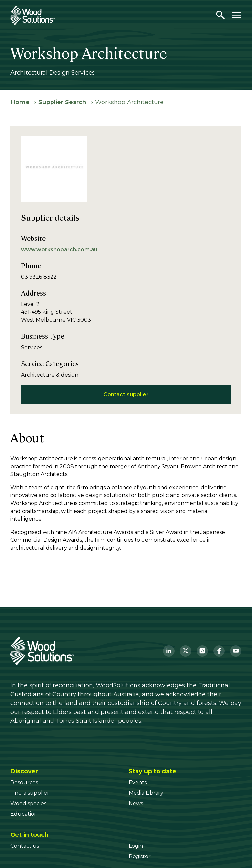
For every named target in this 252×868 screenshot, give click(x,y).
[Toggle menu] (236, 15)
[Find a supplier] (30, 793)
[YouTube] (236, 651)
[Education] (24, 814)
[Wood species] (28, 803)
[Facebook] (219, 651)
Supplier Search (62, 102)
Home (20, 102)
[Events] (138, 782)
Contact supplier (126, 394)
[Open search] (220, 15)
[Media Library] (146, 793)
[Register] (140, 856)
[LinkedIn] (169, 651)
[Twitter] (186, 651)
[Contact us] (25, 846)
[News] (136, 803)
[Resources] (24, 782)
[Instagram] (202, 651)
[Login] (136, 846)
